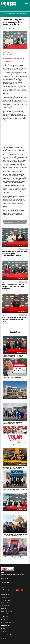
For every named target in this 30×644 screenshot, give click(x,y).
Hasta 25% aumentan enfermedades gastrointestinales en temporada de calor (14, 319)
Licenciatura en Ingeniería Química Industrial (13, 222)
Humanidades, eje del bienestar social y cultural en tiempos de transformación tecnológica (15, 253)
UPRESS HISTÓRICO (6, 634)
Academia (4, 608)
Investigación (4, 597)
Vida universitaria (5, 614)
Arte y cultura (4, 619)
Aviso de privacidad (5, 578)
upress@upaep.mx (5, 583)
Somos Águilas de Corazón (8, 622)
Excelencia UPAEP (5, 603)
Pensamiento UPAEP (6, 600)
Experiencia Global (6, 606)
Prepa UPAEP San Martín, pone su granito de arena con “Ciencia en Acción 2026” (13, 286)
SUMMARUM (4, 629)
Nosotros (3, 639)
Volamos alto (4, 617)
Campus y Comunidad (6, 611)
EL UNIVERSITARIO (6, 632)
